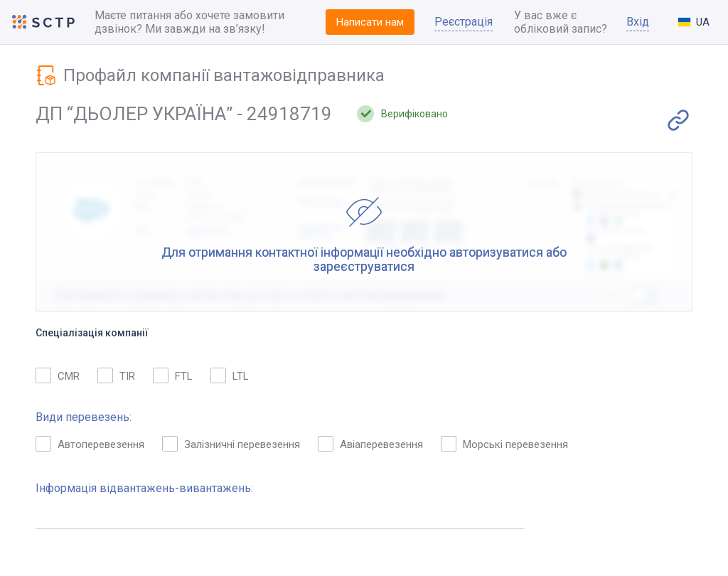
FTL (173, 375)
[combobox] (694, 22)
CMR (58, 375)
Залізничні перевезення (231, 444)
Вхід (638, 22)
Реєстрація (464, 22)
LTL (230, 375)
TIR (116, 375)
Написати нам (370, 22)
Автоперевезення (90, 444)
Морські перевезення (504, 444)
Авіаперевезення (370, 444)
